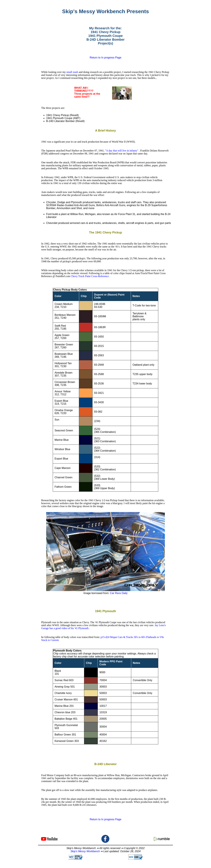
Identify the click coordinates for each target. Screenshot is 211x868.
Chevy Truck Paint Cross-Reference (90, 276)
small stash (73, 72)
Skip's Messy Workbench (85, 851)
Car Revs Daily (119, 593)
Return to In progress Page (105, 58)
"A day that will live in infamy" (122, 151)
